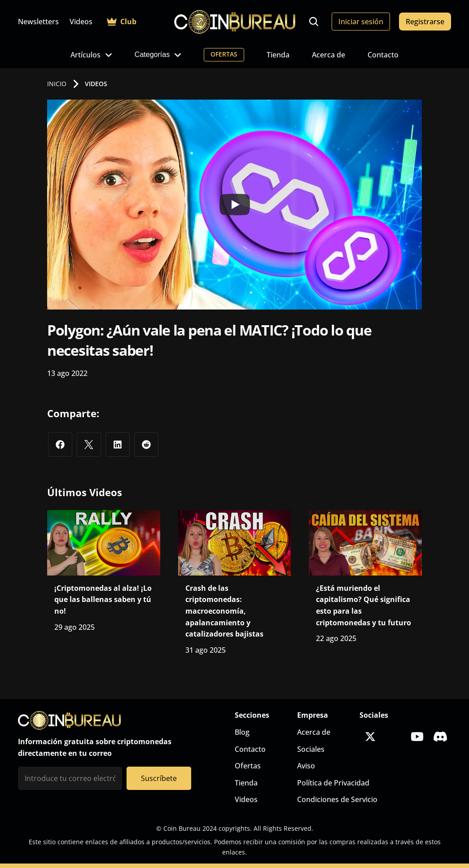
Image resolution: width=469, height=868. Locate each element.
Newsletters (38, 22)
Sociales (311, 749)
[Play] (235, 205)
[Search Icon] (314, 22)
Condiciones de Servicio (337, 799)
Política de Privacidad (333, 783)
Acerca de (329, 55)
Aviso (306, 766)
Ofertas (248, 766)
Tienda (278, 55)
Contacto (383, 55)
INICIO (57, 84)
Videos (81, 22)
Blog (242, 732)
